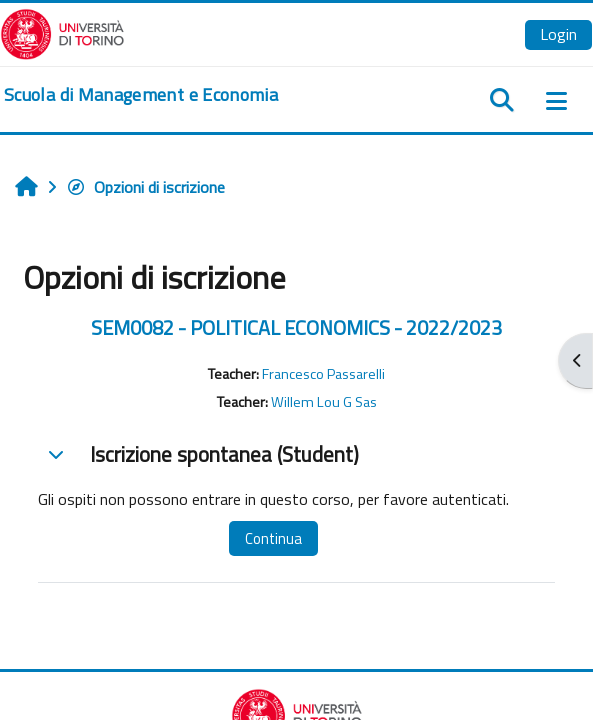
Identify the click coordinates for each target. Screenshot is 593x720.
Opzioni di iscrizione (145, 187)
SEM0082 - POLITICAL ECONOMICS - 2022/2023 (296, 327)
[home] (141, 95)
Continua (273, 538)
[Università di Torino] (62, 32)
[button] (56, 454)
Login (558, 34)
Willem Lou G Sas (324, 402)
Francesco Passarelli (323, 374)
